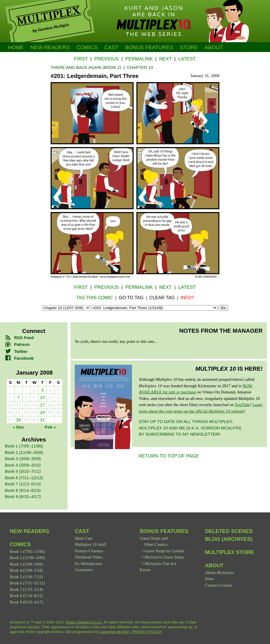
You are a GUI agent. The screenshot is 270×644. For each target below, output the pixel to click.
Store (189, 47)
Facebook (19, 358)
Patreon (17, 344)
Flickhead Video (89, 557)
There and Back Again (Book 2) (86, 67)
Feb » (50, 427)
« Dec (18, 427)
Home (16, 47)
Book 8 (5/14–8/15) (23, 490)
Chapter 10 (140, 67)
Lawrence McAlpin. (115, 632)
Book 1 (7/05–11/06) (24, 446)
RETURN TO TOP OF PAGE (169, 456)
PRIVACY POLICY (147, 632)
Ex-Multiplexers (89, 564)
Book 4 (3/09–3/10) (23, 465)
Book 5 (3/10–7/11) (23, 471)
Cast (111, 47)
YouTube (242, 405)
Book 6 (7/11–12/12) (24, 478)
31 (42, 420)
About (214, 47)
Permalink (139, 59)
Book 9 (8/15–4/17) (23, 496)
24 (42, 412)
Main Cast (84, 538)
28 (18, 420)
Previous (106, 59)
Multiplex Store (229, 552)
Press (210, 579)
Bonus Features (164, 531)
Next (166, 59)
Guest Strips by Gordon (165, 551)
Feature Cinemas (89, 551)
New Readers (50, 47)
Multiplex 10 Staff (90, 544)
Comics (87, 47)
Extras (145, 570)
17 (42, 405)
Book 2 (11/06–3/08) (24, 452)
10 (42, 397)
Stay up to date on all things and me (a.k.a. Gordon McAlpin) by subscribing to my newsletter (190, 428)
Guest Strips (164, 557)
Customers (84, 570)
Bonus (149, 47)
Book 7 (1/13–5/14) (23, 484)
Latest (187, 59)
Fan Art (160, 564)
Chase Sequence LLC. (84, 622)
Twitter (16, 351)
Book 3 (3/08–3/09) (23, 459)
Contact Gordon (219, 585)
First (81, 59)
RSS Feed (19, 338)
